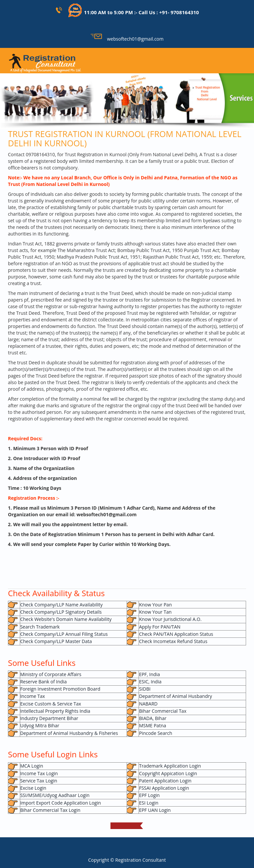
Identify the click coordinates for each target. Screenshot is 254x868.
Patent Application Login (165, 781)
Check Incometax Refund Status (173, 641)
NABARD (148, 704)
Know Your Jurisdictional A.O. (170, 619)
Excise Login (33, 788)
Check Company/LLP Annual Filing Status (64, 634)
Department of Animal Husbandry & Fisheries (69, 733)
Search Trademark (40, 627)
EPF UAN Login (155, 810)
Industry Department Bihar (49, 718)
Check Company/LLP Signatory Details (61, 612)
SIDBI (145, 689)
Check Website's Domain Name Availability (66, 619)
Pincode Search (155, 733)
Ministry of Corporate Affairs (51, 674)
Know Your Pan (155, 605)
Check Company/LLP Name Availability (61, 605)
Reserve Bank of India (43, 682)
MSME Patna (152, 725)
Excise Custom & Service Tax (51, 704)
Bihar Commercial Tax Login (50, 810)
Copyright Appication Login (168, 773)
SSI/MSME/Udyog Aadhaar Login (55, 795)
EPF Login (149, 795)
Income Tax (33, 696)
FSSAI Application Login (164, 788)
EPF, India (149, 674)
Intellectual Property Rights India (55, 711)
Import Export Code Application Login (61, 803)
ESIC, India (150, 682)
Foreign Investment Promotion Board (60, 689)
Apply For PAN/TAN (160, 627)
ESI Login (148, 803)
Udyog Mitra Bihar (40, 725)
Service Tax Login (39, 781)
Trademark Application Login (170, 766)
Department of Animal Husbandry (175, 696)
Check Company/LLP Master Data (56, 641)
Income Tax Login (39, 773)
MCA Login (32, 766)
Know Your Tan (155, 612)
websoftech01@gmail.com (127, 39)
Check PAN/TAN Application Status (176, 634)
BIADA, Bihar (153, 718)
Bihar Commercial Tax (163, 711)
